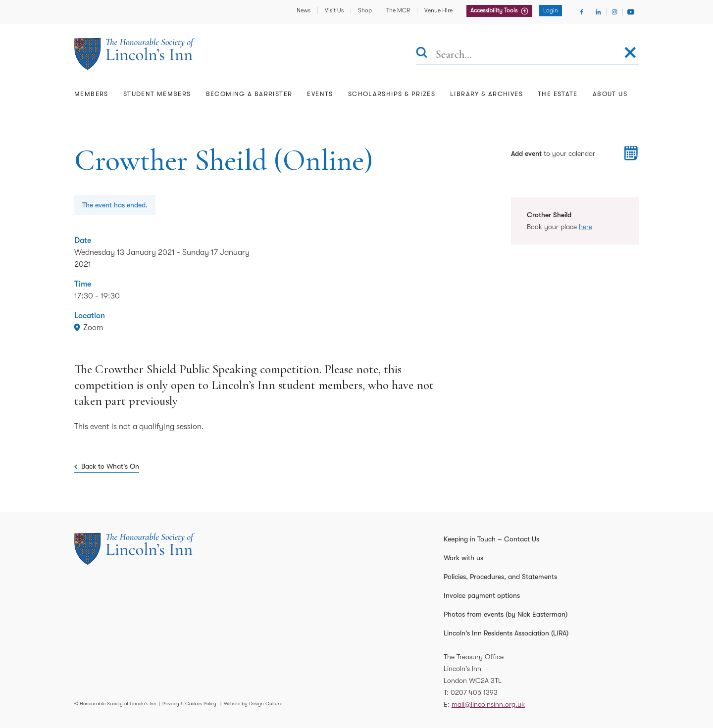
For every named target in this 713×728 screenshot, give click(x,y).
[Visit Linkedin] (598, 12)
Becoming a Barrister (249, 94)
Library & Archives (486, 94)
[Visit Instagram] (614, 12)
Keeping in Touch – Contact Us (491, 539)
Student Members (157, 94)
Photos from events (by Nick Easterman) (506, 614)
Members (91, 94)
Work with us (463, 558)
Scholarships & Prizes (392, 94)
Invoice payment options (482, 595)
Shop (365, 10)
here (586, 227)
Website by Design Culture (253, 704)
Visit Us (334, 10)
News (304, 10)
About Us (610, 94)
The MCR (398, 10)
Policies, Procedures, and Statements (500, 577)
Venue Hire (438, 10)
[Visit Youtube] (631, 12)
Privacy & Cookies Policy (189, 704)
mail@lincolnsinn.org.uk (488, 704)
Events (320, 94)
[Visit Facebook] (582, 12)
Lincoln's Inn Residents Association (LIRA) (506, 633)
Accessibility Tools (495, 10)
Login (551, 10)
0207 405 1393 (474, 692)
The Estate (558, 94)
